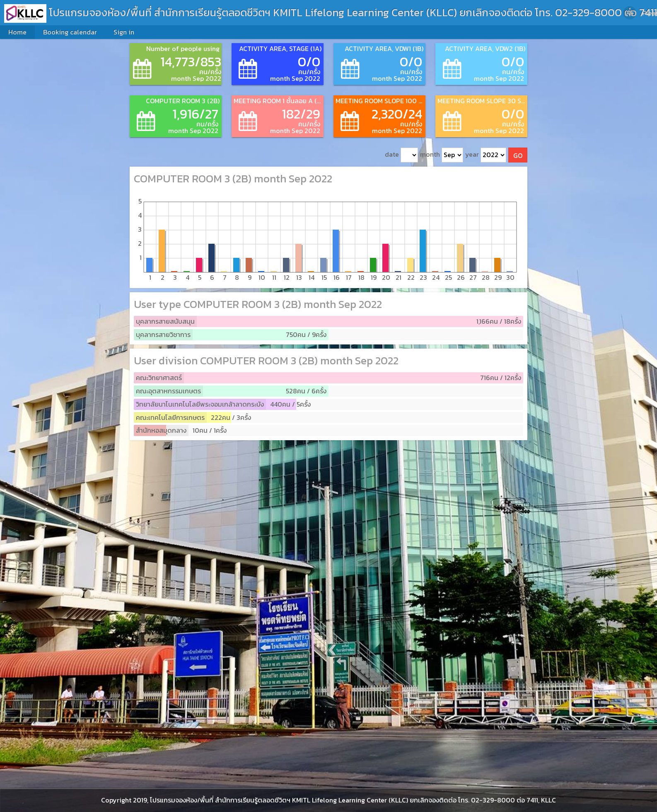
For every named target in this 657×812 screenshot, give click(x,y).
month (442, 155)
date (401, 155)
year (486, 155)
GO (518, 155)
